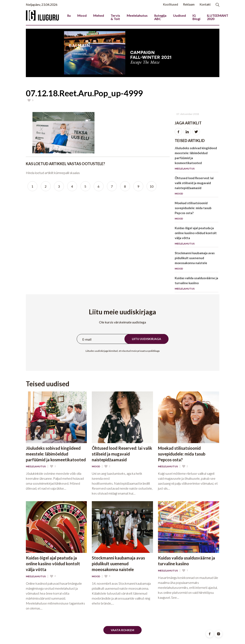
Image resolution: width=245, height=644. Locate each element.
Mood (82, 15)
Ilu (69, 15)
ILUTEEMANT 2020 (218, 17)
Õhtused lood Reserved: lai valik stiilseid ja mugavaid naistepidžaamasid (197, 187)
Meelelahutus (137, 15)
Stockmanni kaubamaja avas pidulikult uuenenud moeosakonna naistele (197, 262)
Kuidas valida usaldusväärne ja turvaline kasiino (197, 284)
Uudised (179, 15)
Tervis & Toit (115, 17)
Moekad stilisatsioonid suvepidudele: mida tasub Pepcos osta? (197, 212)
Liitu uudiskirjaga (146, 339)
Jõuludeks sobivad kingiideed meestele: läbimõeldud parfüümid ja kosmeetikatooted (197, 159)
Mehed (99, 15)
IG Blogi (196, 17)
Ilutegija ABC (160, 17)
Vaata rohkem (122, 630)
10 (152, 186)
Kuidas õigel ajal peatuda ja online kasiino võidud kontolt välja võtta (197, 237)
